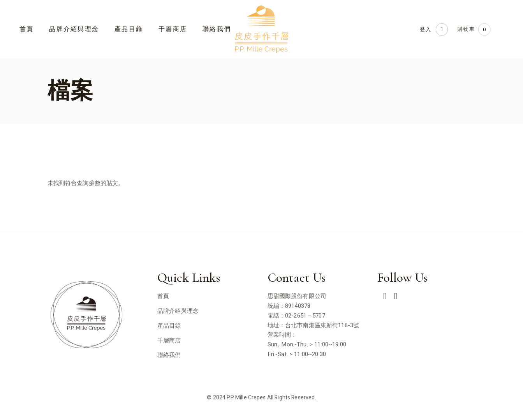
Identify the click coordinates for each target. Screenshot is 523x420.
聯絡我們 (169, 355)
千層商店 (169, 341)
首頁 (163, 296)
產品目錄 (169, 326)
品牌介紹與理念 (178, 311)
